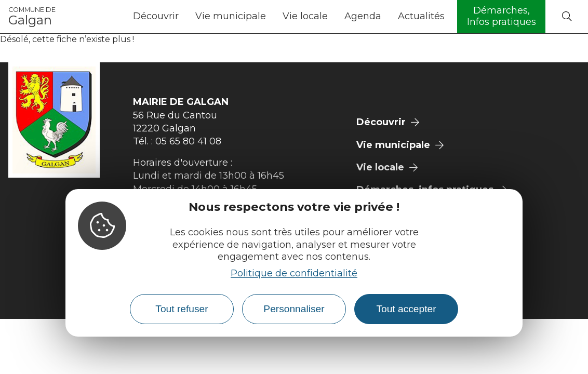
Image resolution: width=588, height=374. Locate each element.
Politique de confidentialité (294, 273)
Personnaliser (294, 309)
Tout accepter (406, 309)
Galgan (32, 17)
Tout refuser (182, 309)
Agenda (363, 16)
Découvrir (156, 16)
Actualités (421, 16)
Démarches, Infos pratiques (502, 16)
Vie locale (305, 16)
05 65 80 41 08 (188, 141)
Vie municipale (231, 16)
